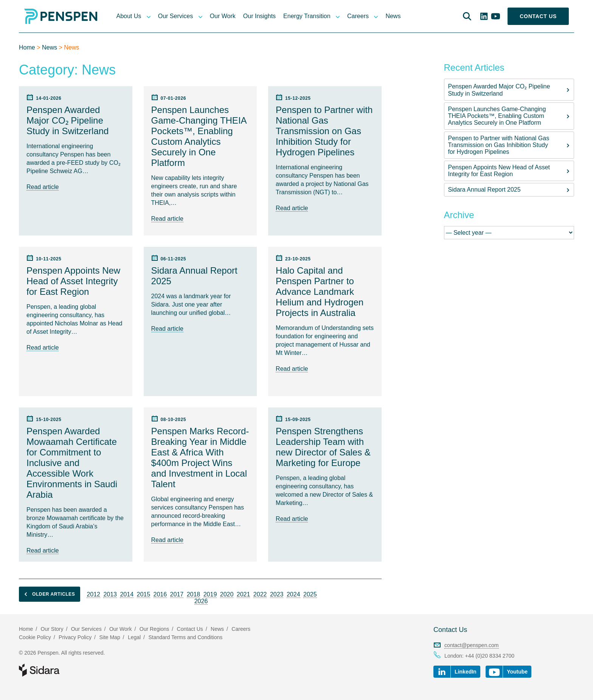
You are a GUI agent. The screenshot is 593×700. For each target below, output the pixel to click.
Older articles (48, 594)
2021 (244, 594)
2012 (93, 594)
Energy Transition (307, 16)
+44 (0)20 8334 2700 (490, 656)
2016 (160, 594)
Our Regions (154, 629)
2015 (144, 594)
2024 (293, 594)
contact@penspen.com (471, 645)
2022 (260, 594)
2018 (194, 594)
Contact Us (538, 16)
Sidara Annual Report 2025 (484, 190)
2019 (210, 594)
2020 (227, 594)
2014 (127, 594)
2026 (201, 601)
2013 (110, 594)
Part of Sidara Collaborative (64, 670)
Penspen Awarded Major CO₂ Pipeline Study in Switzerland (499, 90)
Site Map (109, 637)
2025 (310, 594)
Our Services (175, 16)
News (393, 16)
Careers (358, 16)
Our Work (223, 16)
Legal (134, 637)
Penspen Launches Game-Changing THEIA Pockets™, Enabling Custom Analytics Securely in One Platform (497, 116)
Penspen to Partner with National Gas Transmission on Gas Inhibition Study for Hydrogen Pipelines (499, 145)
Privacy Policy (75, 637)
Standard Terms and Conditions (185, 637)
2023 (277, 594)
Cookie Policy (35, 637)
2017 (177, 594)
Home (27, 47)
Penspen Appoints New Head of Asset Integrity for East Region (499, 171)
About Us (129, 16)
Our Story (52, 629)
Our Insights (259, 16)
